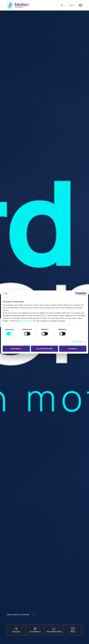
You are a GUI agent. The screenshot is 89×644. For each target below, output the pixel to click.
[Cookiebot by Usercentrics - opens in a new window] (77, 294)
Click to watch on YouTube (18, 615)
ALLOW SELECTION (44, 349)
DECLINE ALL (16, 349)
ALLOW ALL (73, 349)
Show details (77, 342)
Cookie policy (26, 321)
